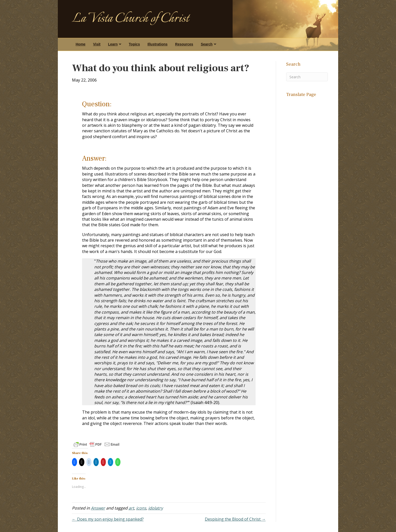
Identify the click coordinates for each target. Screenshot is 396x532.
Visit (97, 44)
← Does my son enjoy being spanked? (108, 519)
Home (81, 44)
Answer (98, 508)
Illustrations (157, 44)
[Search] (307, 77)
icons (141, 508)
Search (207, 44)
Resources (184, 44)
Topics (134, 44)
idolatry (156, 508)
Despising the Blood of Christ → (235, 519)
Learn (113, 44)
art (131, 508)
